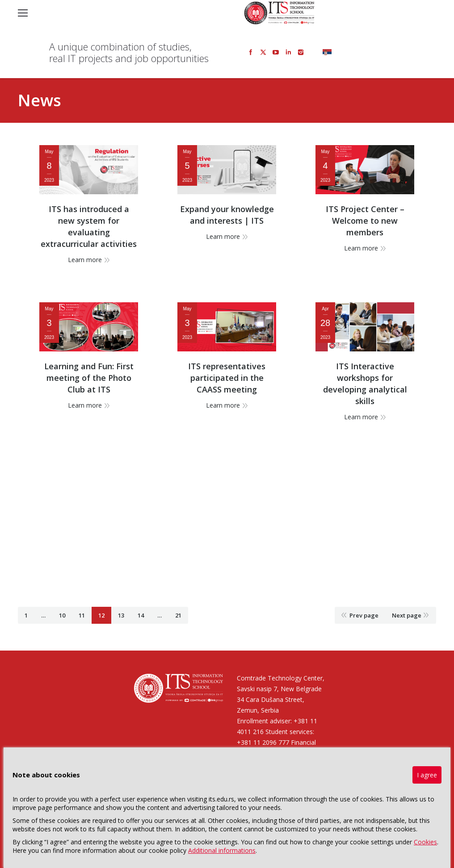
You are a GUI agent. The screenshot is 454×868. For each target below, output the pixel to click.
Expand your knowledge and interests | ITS (227, 215)
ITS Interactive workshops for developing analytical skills (365, 384)
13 (121, 615)
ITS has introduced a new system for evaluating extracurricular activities (89, 226)
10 (62, 615)
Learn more (85, 260)
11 (82, 615)
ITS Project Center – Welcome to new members (365, 221)
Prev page (364, 615)
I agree (427, 775)
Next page (407, 615)
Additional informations (222, 850)
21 (178, 615)
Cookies (425, 842)
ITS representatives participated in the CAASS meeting (227, 378)
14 (141, 615)
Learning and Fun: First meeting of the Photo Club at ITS (89, 378)
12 (101, 615)
